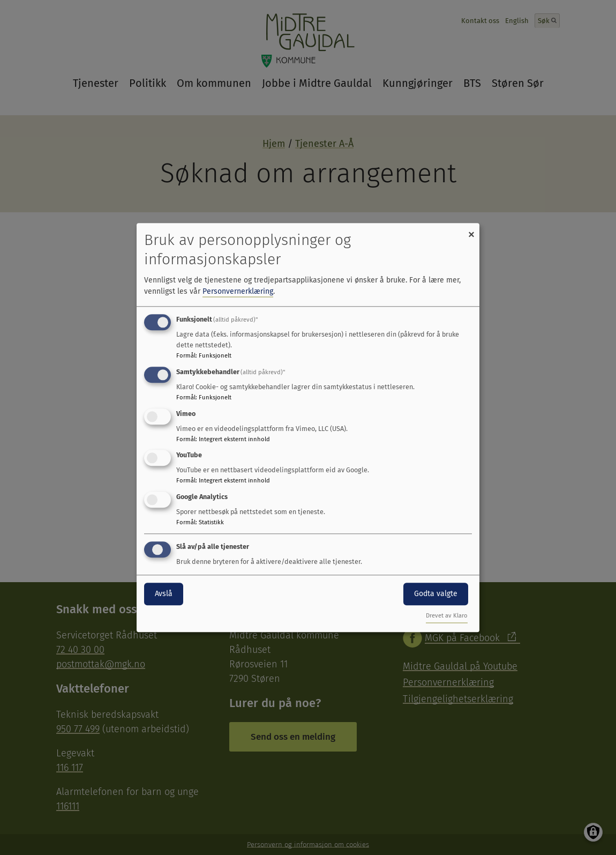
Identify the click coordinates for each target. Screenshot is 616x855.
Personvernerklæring (238, 291)
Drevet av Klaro (447, 616)
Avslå (164, 594)
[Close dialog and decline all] (471, 230)
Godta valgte (436, 594)
